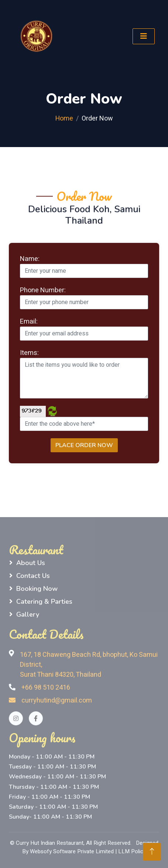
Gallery (28, 614)
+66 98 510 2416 (46, 688)
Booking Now (37, 589)
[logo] (36, 36)
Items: (29, 353)
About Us (31, 563)
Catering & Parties (44, 602)
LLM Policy (132, 851)
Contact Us (33, 576)
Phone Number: (43, 290)
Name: (30, 259)
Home (64, 118)
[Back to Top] (152, 852)
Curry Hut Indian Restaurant (50, 843)
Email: (29, 322)
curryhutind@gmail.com (50, 700)
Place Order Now (84, 445)
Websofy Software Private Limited (72, 851)
